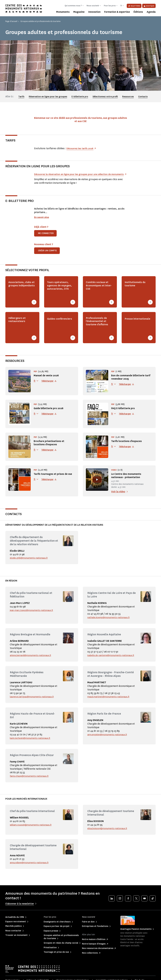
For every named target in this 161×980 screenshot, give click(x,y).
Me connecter (46, 237)
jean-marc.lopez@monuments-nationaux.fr (34, 613)
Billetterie (134, 6)
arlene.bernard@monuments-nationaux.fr (33, 658)
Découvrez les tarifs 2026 (81, 148)
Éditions (138, 12)
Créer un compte (47, 254)
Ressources (128, 97)
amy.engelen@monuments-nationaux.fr (109, 745)
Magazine (79, 12)
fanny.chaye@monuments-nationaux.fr (31, 786)
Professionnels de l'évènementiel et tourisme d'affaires (99, 328)
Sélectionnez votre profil (105, 97)
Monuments (63, 12)
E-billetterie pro (80, 97)
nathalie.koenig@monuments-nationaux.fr (111, 620)
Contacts (143, 97)
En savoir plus (42, 221)
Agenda (151, 12)
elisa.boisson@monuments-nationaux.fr (109, 838)
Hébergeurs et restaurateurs (19, 324)
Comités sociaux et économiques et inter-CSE (98, 291)
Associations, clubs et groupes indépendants (20, 291)
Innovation (94, 12)
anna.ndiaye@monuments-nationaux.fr (31, 873)
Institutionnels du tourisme (138, 288)
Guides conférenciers (57, 324)
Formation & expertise (117, 12)
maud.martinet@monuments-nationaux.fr (110, 703)
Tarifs (21, 97)
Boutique (149, 6)
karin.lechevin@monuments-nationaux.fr (32, 748)
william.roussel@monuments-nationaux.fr (33, 835)
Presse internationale (135, 324)
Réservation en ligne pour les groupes (48, 97)
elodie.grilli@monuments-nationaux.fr (31, 561)
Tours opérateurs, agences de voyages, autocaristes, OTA (60, 293)
